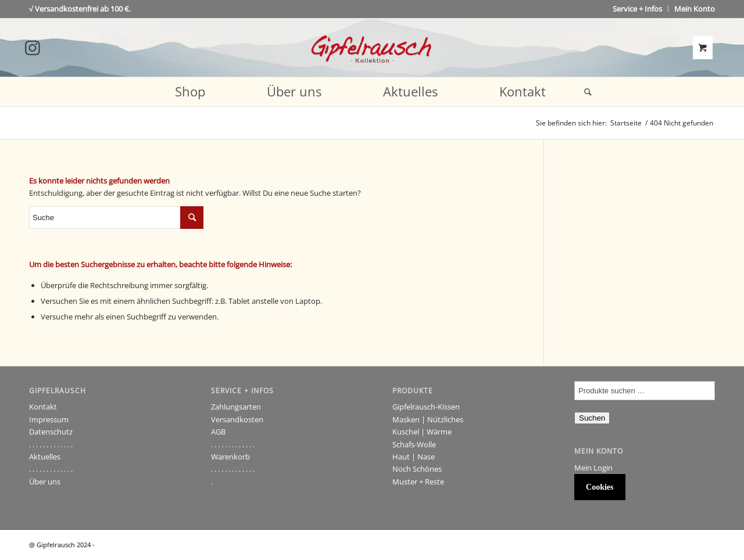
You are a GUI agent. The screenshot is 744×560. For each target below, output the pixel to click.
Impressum (49, 419)
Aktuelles (45, 457)
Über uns (45, 482)
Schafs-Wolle (414, 444)
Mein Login (593, 468)
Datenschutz (51, 432)
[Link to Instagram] (33, 48)
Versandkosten (237, 419)
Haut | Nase (414, 457)
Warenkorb (230, 457)
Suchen (592, 418)
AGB (218, 432)
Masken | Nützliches (428, 419)
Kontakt (43, 407)
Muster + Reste (418, 482)
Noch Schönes (417, 469)
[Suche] (584, 92)
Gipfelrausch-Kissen (426, 407)
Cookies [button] (600, 487)
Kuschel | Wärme (422, 432)
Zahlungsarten (236, 407)
